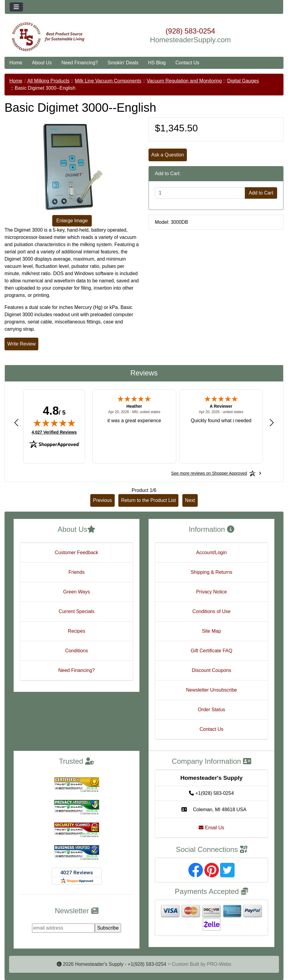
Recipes (77, 631)
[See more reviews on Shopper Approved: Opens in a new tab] (209, 473)
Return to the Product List (148, 500)
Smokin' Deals (123, 63)
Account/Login (211, 553)
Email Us (211, 828)
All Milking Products (49, 81)
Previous (102, 500)
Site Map (211, 631)
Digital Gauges (243, 81)
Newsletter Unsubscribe (211, 690)
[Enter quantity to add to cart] (200, 193)
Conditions (77, 651)
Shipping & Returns (212, 572)
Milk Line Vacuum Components (108, 81)
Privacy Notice (211, 592)
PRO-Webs (219, 964)
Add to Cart (261, 193)
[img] (54, 423)
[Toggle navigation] (16, 7)
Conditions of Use (211, 611)
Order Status (211, 710)
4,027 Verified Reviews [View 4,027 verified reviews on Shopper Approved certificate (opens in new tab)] (54, 432)
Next (190, 500)
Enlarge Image (72, 221)
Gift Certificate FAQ (212, 651)
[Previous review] (16, 422)
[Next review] (272, 422)
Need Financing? (80, 63)
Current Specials (76, 611)
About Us (42, 63)
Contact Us (187, 63)
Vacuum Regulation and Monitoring (184, 81)
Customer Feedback (76, 553)
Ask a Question (168, 155)
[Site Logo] (51, 37)
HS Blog (157, 63)
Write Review (21, 344)
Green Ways (76, 592)
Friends (77, 572)
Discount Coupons (211, 670)
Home (16, 63)
